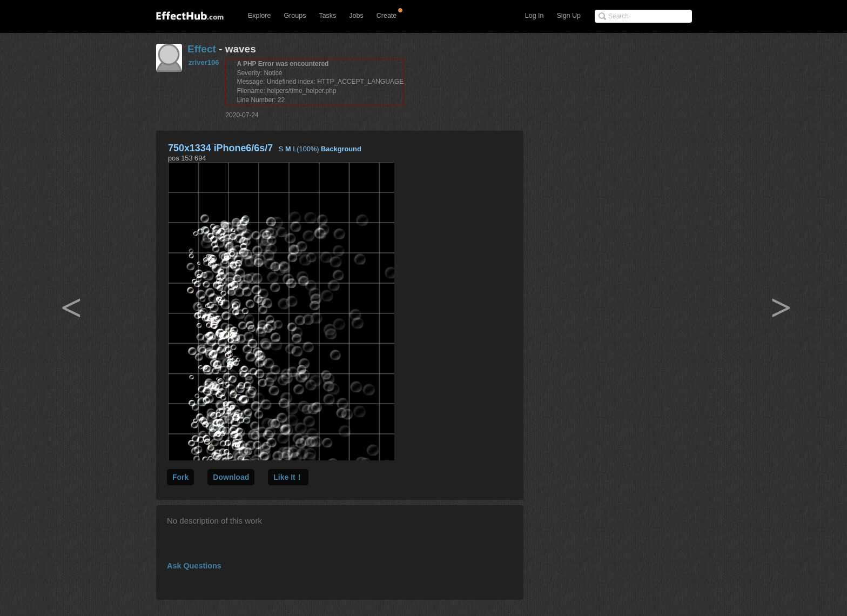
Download (231, 477)
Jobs (356, 16)
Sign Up (569, 16)
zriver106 (204, 62)
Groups (295, 16)
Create (387, 16)
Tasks (327, 16)
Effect (202, 49)
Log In (535, 16)
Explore (259, 16)
